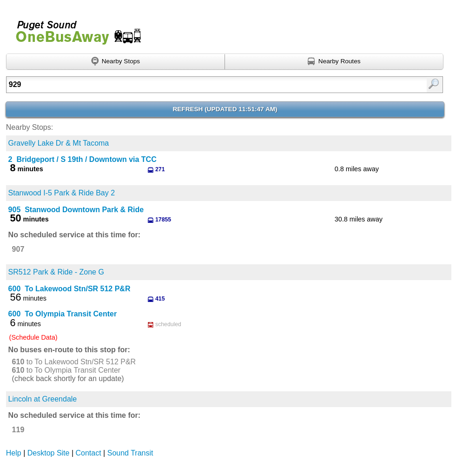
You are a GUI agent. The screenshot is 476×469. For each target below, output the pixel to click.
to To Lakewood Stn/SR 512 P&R (74, 362)
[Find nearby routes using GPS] (334, 62)
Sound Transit (130, 453)
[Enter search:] (193, 85)
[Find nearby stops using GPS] (116, 62)
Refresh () (225, 109)
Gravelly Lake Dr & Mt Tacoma (59, 143)
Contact (89, 453)
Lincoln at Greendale (43, 399)
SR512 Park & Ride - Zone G (56, 272)
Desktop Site (49, 453)
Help (14, 453)
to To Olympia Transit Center (66, 370)
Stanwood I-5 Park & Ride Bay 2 (62, 193)
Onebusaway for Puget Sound (74, 29)
